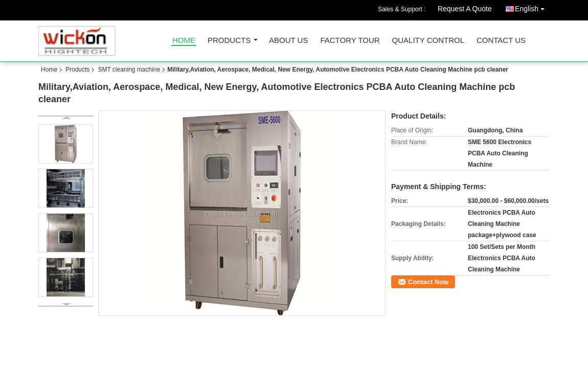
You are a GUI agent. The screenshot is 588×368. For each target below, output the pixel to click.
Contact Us (501, 41)
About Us (288, 41)
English (532, 7)
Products (229, 41)
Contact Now (428, 282)
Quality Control (428, 41)
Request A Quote (465, 9)
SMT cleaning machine (129, 70)
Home (184, 41)
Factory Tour (350, 41)
